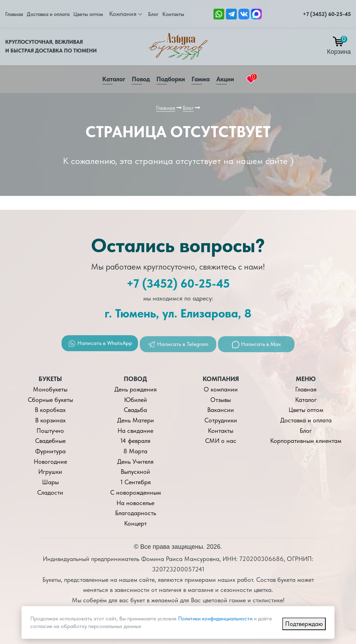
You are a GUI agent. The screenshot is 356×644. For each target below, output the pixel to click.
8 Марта (135, 451)
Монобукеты (50, 389)
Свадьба (135, 410)
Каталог (114, 79)
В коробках (50, 410)
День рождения (136, 389)
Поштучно (50, 431)
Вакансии (221, 410)
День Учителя (135, 461)
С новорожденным (136, 492)
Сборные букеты (50, 400)
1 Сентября (136, 482)
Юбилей (136, 400)
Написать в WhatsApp (100, 347)
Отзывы (221, 400)
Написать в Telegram (178, 348)
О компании (221, 389)
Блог (153, 14)
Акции (225, 79)
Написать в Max (256, 348)
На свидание (135, 431)
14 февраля (135, 441)
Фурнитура (50, 451)
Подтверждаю (304, 624)
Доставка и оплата (48, 14)
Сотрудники (221, 420)
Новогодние (50, 461)
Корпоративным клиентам (306, 441)
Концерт (135, 523)
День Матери (136, 420)
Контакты (173, 14)
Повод (141, 79)
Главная (14, 14)
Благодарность (136, 513)
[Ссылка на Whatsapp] (219, 13)
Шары (50, 482)
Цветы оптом (88, 14)
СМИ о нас (221, 441)
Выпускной (135, 472)
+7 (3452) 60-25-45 (327, 14)
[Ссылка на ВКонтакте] (244, 13)
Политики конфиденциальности (215, 618)
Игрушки (50, 472)
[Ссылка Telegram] (231, 13)
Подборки (171, 79)
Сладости (50, 492)
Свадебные (50, 441)
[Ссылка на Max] (256, 13)
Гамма (201, 79)
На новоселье (135, 503)
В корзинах (50, 420)
